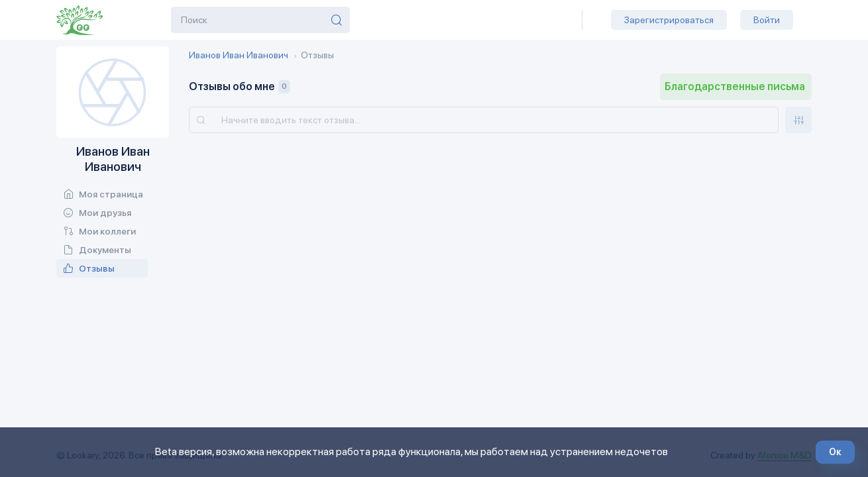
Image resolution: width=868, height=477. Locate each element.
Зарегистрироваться (669, 20)
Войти (767, 20)
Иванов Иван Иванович (239, 55)
